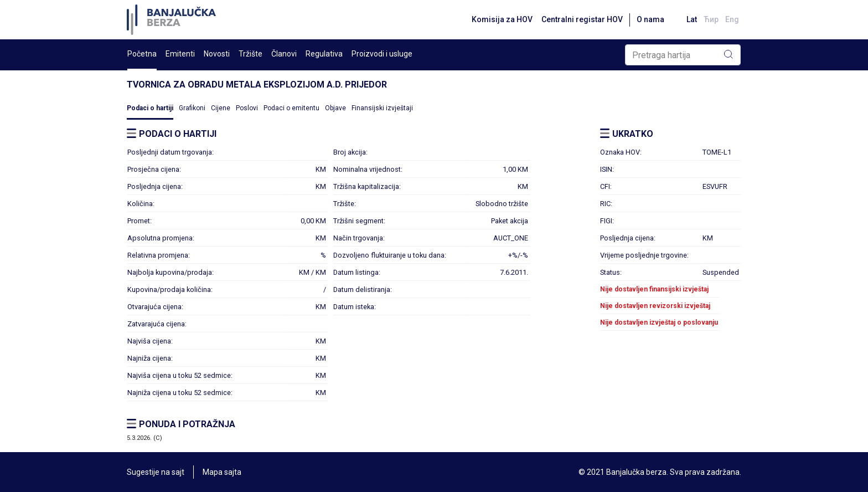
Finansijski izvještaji (382, 108)
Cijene (221, 108)
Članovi (284, 54)
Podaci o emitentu (291, 108)
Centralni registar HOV (582, 19)
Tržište (250, 54)
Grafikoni (192, 108)
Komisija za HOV (502, 19)
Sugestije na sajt (156, 472)
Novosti (217, 54)
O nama (650, 19)
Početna (142, 54)
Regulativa (324, 54)
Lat (692, 19)
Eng (732, 19)
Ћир (711, 19)
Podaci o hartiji (150, 108)
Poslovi (247, 108)
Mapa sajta (222, 472)
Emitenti (180, 54)
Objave (335, 108)
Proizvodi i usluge (382, 54)
